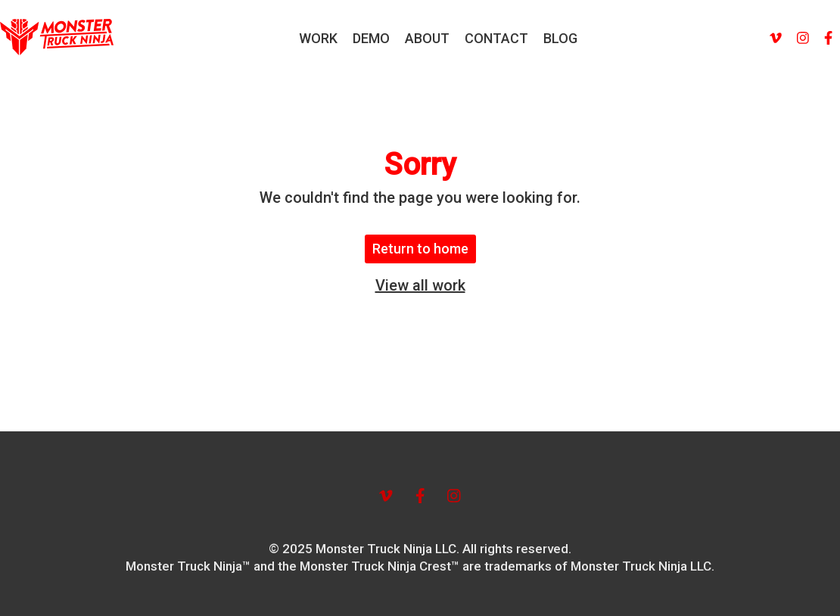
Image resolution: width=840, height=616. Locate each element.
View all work (420, 285)
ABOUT (427, 38)
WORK (318, 38)
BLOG (560, 38)
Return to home (420, 249)
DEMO (371, 38)
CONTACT (496, 38)
